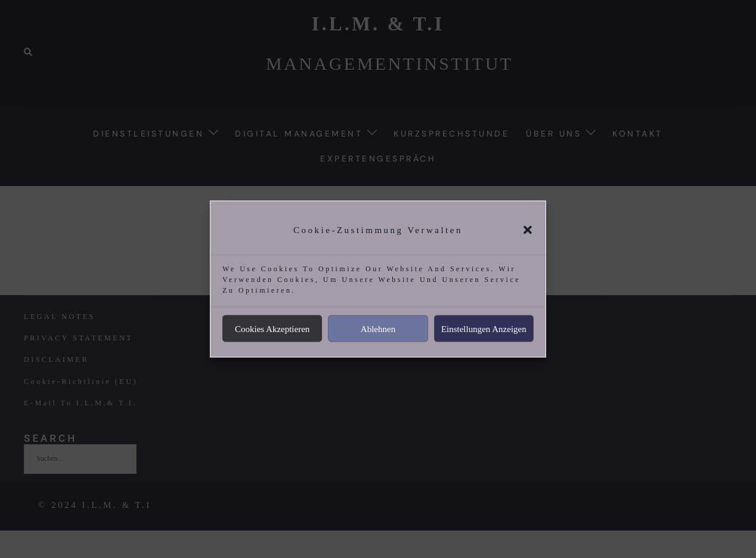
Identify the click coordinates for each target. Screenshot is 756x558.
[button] (528, 230)
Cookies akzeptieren (272, 328)
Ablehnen (378, 328)
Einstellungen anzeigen (484, 328)
